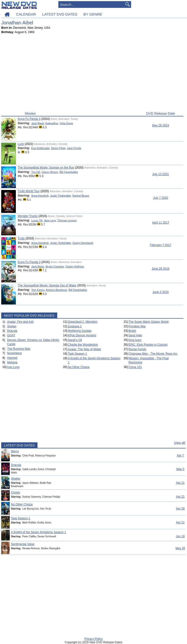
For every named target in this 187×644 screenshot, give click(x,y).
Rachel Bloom (81, 196)
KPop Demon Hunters (82, 335)
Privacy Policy (94, 639)
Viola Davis (66, 123)
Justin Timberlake (61, 196)
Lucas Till (37, 220)
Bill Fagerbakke (69, 172)
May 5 (180, 469)
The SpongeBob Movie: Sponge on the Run (46, 168)
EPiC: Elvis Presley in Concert (148, 345)
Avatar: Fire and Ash (20, 322)
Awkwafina (52, 123)
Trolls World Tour (29, 191)
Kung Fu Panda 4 (29, 119)
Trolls (21, 238)
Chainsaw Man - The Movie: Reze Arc (153, 354)
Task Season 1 (77, 354)
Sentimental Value (23, 544)
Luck (21, 144)
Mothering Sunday (79, 331)
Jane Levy (50, 220)
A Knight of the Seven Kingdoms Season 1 (38, 532)
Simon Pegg (58, 148)
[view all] (180, 443)
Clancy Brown (50, 172)
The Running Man (19, 349)
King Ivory (135, 340)
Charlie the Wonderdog (83, 345)
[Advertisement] (92, 74)
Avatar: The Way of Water (84, 349)
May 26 (180, 548)
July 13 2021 (160, 174)
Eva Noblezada (40, 148)
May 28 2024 (161, 125)
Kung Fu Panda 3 (29, 262)
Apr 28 (180, 509)
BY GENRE (93, 14)
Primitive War (137, 326)
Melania (12, 362)
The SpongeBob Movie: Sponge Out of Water (47, 285)
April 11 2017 (161, 223)
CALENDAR (26, 14)
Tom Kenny (38, 290)
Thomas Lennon (67, 220)
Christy (15, 492)
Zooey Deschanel (83, 243)
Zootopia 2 (75, 326)
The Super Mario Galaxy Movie (149, 322)
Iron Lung (13, 367)
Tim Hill (36, 172)
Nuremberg (14, 353)
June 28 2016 (161, 269)
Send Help (135, 335)
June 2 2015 (160, 292)
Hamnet (12, 358)
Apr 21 (180, 483)
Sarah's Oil (75, 340)
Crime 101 (135, 367)
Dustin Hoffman (75, 266)
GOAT (11, 335)
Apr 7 (180, 455)
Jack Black (38, 123)
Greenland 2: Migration (83, 322)
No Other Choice (79, 367)
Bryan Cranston (55, 266)
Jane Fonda (74, 148)
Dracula (12, 331)
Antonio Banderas (56, 290)
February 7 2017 (160, 245)
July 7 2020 (161, 198)
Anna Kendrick (40, 196)
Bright (132, 331)
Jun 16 (180, 536)
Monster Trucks (28, 216)
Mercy (15, 451)
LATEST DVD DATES (60, 14)
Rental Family (137, 349)
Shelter (12, 326)
